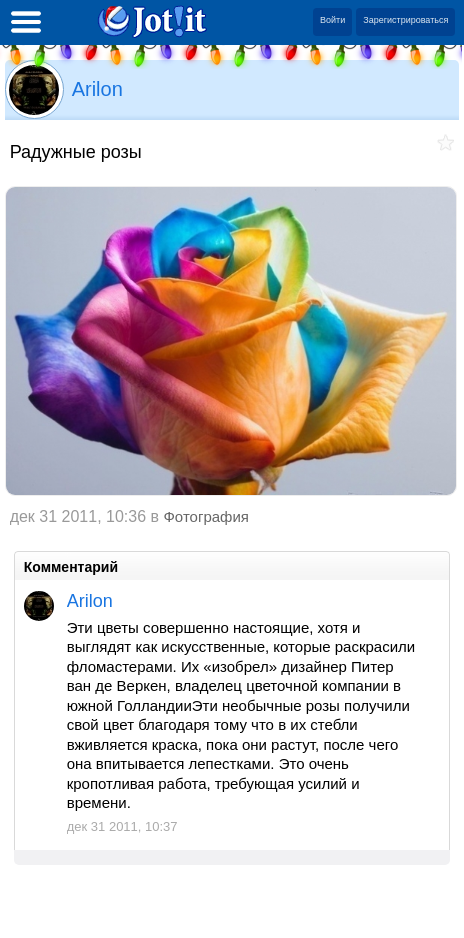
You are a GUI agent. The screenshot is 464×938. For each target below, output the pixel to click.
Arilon (97, 89)
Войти (332, 20)
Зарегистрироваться (405, 20)
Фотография (205, 516)
